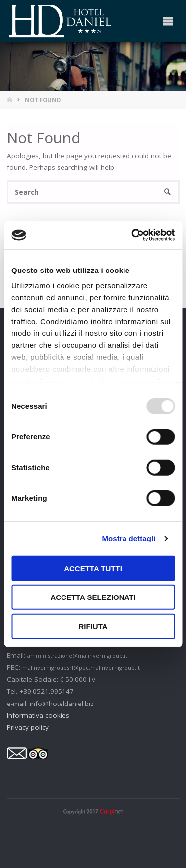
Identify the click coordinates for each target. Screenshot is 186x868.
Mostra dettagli (128, 538)
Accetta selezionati (93, 597)
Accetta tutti (93, 568)
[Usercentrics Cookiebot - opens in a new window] (132, 235)
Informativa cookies (38, 715)
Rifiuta (93, 626)
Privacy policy (28, 727)
